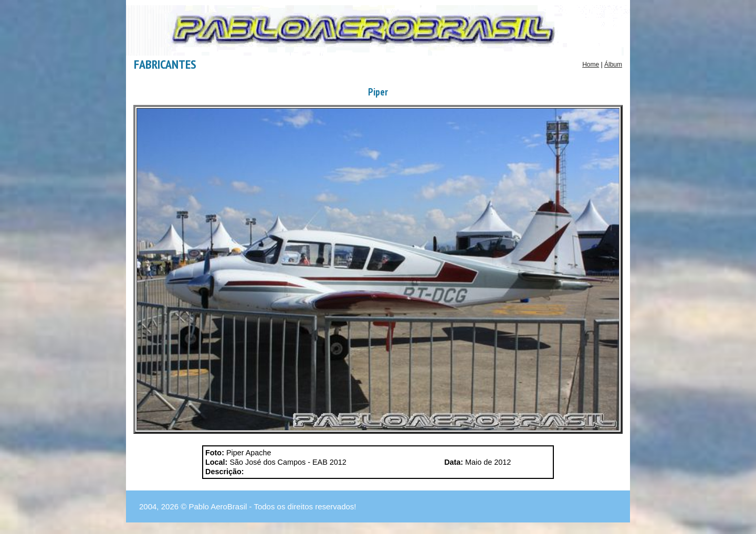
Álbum (613, 65)
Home (591, 65)
